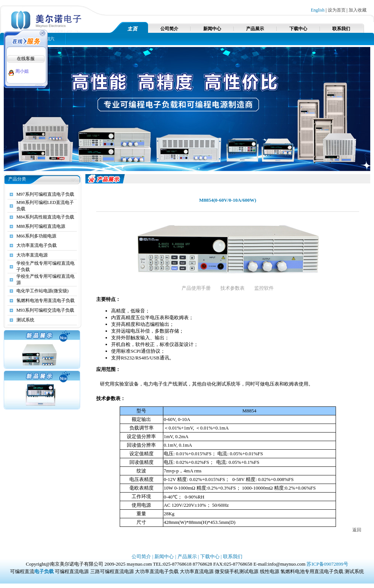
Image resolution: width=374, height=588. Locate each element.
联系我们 (341, 29)
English (318, 10)
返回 (357, 530)
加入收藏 (358, 10)
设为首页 (337, 10)
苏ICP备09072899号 (327, 564)
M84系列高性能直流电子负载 (45, 217)
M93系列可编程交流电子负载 (45, 310)
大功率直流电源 (32, 255)
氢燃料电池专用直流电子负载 (45, 301)
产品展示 (255, 29)
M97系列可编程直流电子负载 (45, 194)
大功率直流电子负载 (37, 245)
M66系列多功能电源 (36, 236)
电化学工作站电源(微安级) (43, 291)
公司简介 (169, 29)
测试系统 (25, 320)
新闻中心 (212, 29)
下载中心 (298, 29)
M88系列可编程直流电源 (41, 226)
